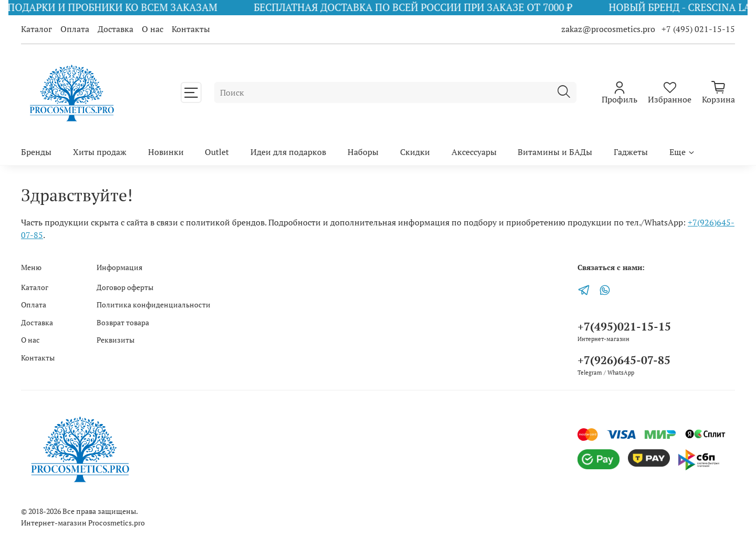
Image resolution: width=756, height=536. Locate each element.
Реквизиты (115, 340)
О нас (153, 29)
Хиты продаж (100, 152)
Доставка (115, 29)
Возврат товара (123, 322)
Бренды (36, 152)
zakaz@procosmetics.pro (609, 29)
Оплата (75, 29)
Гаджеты (631, 152)
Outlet (217, 152)
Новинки (166, 152)
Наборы (363, 152)
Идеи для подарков (288, 152)
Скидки (415, 152)
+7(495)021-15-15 (624, 326)
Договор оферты (125, 287)
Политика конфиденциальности (154, 305)
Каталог (36, 29)
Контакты (191, 29)
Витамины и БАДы (555, 152)
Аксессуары (474, 152)
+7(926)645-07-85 (624, 360)
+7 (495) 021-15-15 (698, 29)
